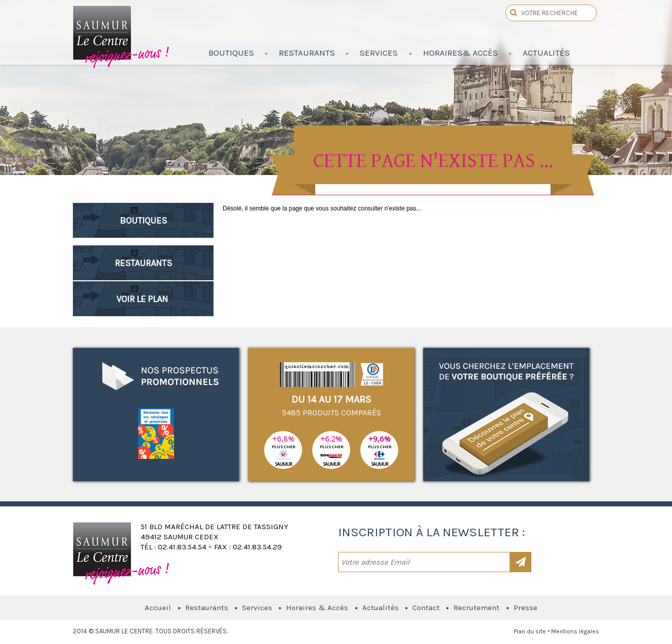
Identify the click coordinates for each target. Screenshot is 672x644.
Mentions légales (575, 631)
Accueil (158, 608)
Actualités (381, 608)
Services (257, 608)
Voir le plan (142, 299)
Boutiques (143, 221)
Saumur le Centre (122, 34)
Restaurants (143, 263)
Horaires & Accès (317, 608)
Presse (526, 608)
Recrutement (476, 608)
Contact (426, 608)
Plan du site (530, 631)
